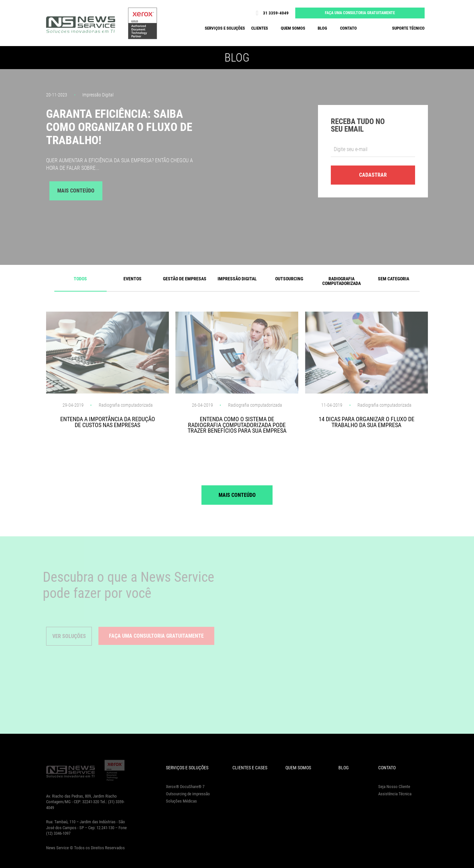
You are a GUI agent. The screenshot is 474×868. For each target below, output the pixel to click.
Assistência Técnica (395, 794)
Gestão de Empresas (185, 279)
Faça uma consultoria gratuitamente (360, 13)
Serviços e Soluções (187, 768)
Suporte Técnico (408, 28)
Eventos (132, 279)
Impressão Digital (237, 279)
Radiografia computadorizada (342, 281)
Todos (80, 279)
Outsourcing (289, 279)
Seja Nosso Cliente (394, 787)
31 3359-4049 (271, 13)
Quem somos (293, 28)
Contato (348, 28)
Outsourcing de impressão (188, 794)
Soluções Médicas (181, 801)
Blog (322, 28)
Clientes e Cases (250, 768)
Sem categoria (394, 279)
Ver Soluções (69, 636)
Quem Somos (298, 768)
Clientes (260, 28)
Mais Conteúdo (76, 191)
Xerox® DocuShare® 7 (185, 787)
